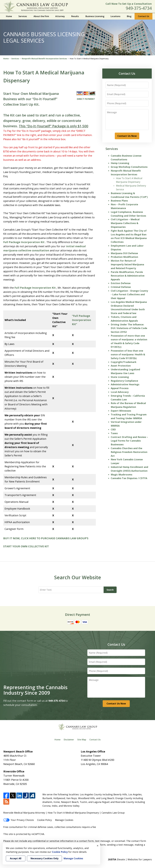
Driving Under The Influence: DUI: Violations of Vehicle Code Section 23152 (129, 328)
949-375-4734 (139, 8)
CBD (113, 429)
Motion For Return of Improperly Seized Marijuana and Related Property (127, 264)
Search (110, 590)
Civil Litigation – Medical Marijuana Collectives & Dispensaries (125, 223)
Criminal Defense (121, 287)
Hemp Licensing (120, 163)
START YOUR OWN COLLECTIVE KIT (26, 546)
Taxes (114, 433)
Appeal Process (120, 388)
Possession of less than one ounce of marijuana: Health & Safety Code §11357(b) (128, 354)
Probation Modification (124, 257)
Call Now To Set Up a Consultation (129, 4)
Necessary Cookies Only (44, 858)
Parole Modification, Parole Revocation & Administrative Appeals (128, 276)
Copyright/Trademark (124, 362)
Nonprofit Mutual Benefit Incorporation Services (44, 59)
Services (23, 16)
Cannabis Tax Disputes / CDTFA (129, 478)
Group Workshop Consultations (129, 167)
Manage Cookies (64, 820)
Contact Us (144, 16)
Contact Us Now (127, 136)
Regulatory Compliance (124, 381)
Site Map (82, 740)
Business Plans (119, 201)
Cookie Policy (44, 820)
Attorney (60, 16)
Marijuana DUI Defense (124, 253)
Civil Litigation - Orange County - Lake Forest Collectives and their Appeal (129, 294)
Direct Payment (78, 615)
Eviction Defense (121, 283)
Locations (116, 16)
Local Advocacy (120, 392)
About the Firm (41, 16)
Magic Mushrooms (121, 475)
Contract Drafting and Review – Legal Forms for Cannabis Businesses (129, 441)
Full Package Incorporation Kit (24, 242)
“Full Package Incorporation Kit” (82, 320)
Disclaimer (69, 740)
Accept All (16, 858)
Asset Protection (121, 366)
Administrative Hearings (125, 384)
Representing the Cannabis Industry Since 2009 (35, 690)
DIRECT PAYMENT (86, 99)
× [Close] (98, 846)
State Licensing (120, 377)
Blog (129, 16)
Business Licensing (95, 16)
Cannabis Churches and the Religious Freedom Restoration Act (129, 452)
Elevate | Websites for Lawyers (130, 859)
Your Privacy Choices (19, 820)
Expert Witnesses (121, 411)
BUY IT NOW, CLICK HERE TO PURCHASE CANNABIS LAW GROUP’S (46, 538)
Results (75, 16)
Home (9, 16)
